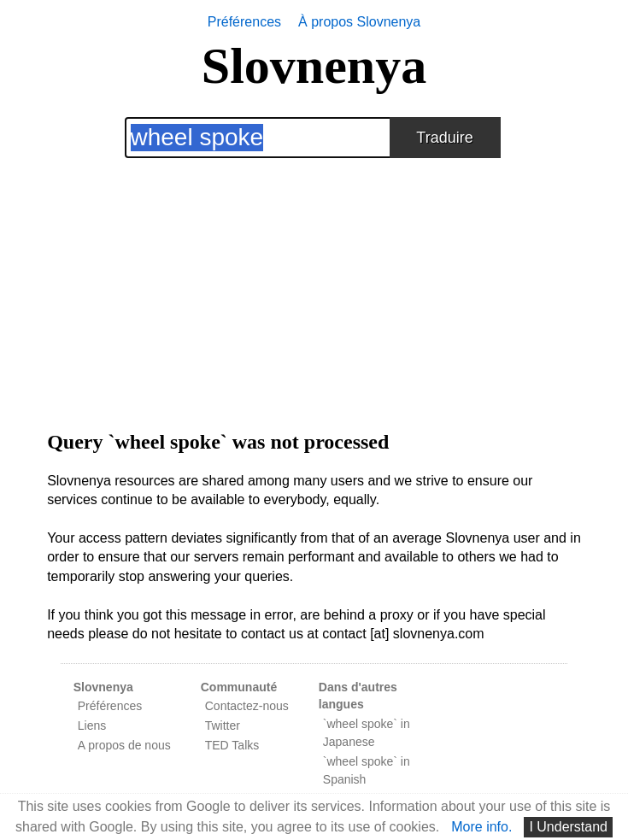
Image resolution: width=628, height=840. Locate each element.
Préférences (244, 22)
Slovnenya (314, 66)
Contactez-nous (247, 706)
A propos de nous (124, 745)
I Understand (568, 827)
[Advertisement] (314, 278)
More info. (481, 827)
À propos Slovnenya (359, 22)
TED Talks (232, 745)
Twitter (223, 725)
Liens (92, 725)
